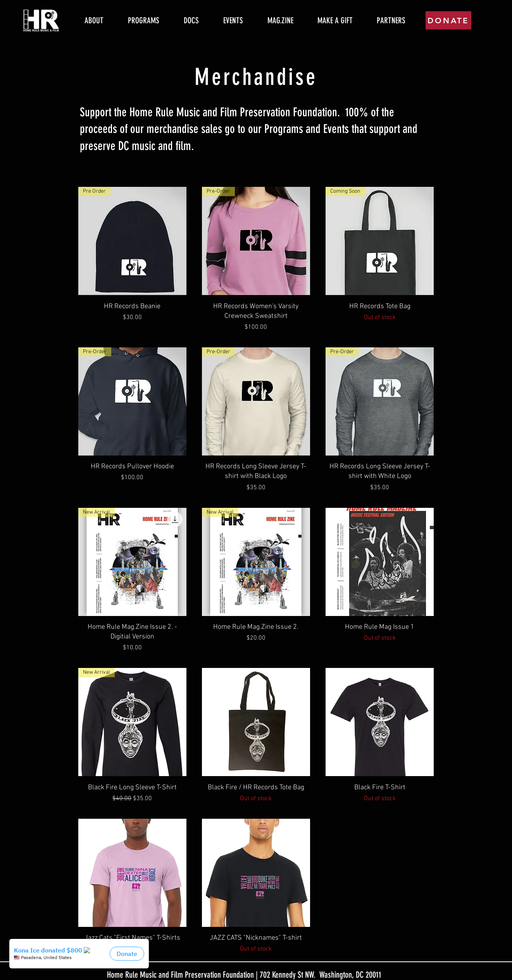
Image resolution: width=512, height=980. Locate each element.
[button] (144, 21)
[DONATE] (448, 20)
